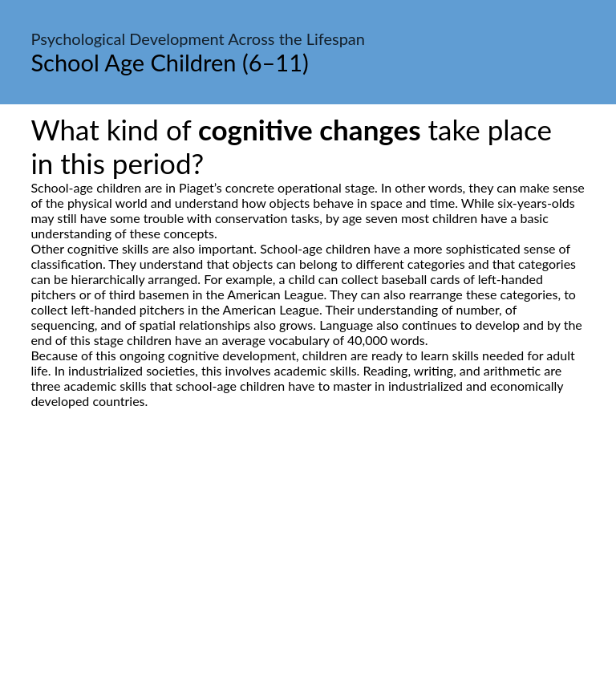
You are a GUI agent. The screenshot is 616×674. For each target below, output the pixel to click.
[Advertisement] (308, 559)
